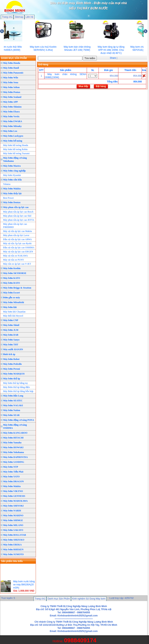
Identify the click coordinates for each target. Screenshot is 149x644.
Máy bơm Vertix (11, 116)
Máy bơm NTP (11, 467)
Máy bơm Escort (11, 293)
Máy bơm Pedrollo (12, 364)
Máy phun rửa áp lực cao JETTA (19, 220)
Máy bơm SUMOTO (13, 554)
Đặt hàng (101, 86)
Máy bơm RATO (12, 283)
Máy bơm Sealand (12, 97)
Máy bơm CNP (11, 320)
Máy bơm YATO (11, 477)
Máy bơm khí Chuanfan (14, 312)
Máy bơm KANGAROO (15, 433)
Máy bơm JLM (11, 330)
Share (113, 58)
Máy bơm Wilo (11, 78)
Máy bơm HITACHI (13, 438)
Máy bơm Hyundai (12, 175)
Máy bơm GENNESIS (14, 496)
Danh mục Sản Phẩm (59, 599)
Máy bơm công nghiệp (14, 171)
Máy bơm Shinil (11, 325)
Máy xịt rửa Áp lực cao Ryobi (17, 243)
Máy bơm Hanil (11, 68)
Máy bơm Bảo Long (13, 396)
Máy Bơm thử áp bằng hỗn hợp (18, 391)
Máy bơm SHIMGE (13, 520)
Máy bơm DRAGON (13, 481)
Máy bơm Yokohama (13, 452)
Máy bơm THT (11, 345)
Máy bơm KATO (12, 278)
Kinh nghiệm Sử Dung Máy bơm (89, 599)
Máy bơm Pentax (12, 92)
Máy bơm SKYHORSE (15, 273)
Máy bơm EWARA (13, 121)
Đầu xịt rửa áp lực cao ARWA (17, 239)
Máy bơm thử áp (12, 379)
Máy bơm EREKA (12, 545)
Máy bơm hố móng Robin (15, 149)
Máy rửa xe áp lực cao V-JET (17, 264)
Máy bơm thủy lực (12, 193)
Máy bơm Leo (10, 131)
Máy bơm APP (10, 102)
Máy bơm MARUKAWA (15, 501)
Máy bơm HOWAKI (13, 447)
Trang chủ (7, 17)
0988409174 (80, 640)
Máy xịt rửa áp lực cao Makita (17, 231)
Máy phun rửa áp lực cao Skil (17, 216)
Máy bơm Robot (11, 359)
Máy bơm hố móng (13, 141)
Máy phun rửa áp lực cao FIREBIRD (15, 226)
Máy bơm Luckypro (13, 136)
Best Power (8, 198)
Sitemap (19, 17)
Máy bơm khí (10, 307)
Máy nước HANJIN (13, 349)
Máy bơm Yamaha (12, 443)
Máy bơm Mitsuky (12, 126)
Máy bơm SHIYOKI (13, 506)
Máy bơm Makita (12, 189)
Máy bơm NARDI (12, 511)
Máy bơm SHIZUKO (14, 540)
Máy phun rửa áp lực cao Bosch (18, 212)
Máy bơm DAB (11, 335)
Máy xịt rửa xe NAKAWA (15, 256)
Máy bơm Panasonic (13, 73)
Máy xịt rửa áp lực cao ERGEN (18, 252)
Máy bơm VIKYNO (13, 491)
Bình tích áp (9, 354)
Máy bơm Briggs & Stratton (17, 288)
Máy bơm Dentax (12, 202)
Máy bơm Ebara (11, 112)
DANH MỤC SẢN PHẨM (14, 58)
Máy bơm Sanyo (11, 340)
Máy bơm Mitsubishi (14, 302)
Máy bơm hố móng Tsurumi (16, 153)
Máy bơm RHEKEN (13, 549)
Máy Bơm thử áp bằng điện (16, 387)
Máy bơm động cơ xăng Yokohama (15, 159)
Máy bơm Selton (11, 87)
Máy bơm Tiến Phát (13, 472)
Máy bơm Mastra (12, 166)
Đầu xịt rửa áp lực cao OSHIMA (19, 248)
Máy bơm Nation (12, 410)
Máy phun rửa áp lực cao (16, 207)
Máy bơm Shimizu (12, 107)
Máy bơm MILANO (13, 525)
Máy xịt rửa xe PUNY (14, 260)
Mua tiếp (83, 86)
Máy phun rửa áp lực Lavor (16, 235)
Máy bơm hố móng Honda (16, 145)
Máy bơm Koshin (12, 268)
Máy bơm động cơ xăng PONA (19, 420)
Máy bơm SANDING (14, 462)
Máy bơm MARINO (13, 515)
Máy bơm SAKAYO (13, 530)
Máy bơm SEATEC (13, 401)
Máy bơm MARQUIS (14, 374)
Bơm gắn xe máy (12, 297)
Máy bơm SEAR (11, 415)
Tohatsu (7, 184)
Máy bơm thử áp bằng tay (16, 383)
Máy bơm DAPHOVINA (15, 457)
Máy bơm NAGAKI (13, 405)
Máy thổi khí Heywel (13, 316)
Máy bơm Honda (12, 63)
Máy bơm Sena (11, 82)
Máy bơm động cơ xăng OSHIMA (15, 426)
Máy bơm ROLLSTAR (15, 535)
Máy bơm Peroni (12, 369)
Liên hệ (29, 17)
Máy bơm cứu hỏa (12, 180)
